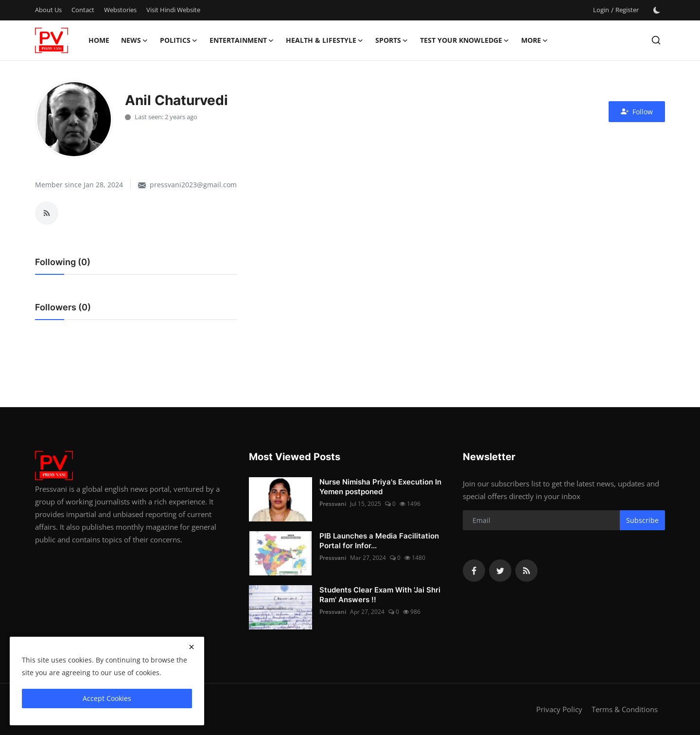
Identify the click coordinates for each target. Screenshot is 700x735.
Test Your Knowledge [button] (465, 40)
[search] (656, 40)
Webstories (120, 10)
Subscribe (642, 520)
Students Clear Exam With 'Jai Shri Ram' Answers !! (380, 595)
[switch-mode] (657, 10)
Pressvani (333, 504)
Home (99, 40)
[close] (192, 647)
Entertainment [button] (242, 40)
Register (627, 10)
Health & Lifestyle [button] (325, 40)
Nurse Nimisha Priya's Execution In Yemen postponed (380, 487)
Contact (83, 10)
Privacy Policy (559, 709)
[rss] (526, 571)
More (535, 40)
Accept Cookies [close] (107, 698)
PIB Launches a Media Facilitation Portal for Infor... (379, 541)
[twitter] (500, 571)
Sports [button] (392, 40)
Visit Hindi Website (173, 10)
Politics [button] (179, 40)
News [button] (135, 40)
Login (601, 10)
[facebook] (474, 571)
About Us (48, 10)
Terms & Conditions (625, 709)
